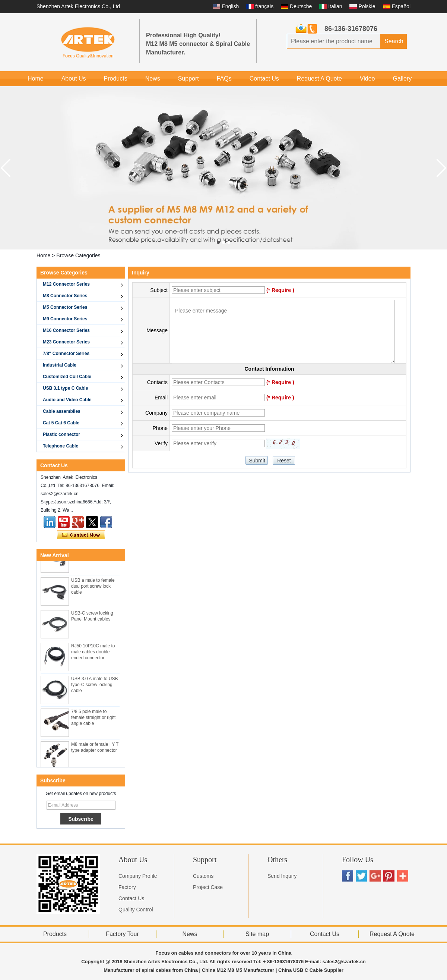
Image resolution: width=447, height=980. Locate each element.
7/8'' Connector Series (66, 354)
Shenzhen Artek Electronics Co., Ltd (78, 6)
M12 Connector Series (66, 284)
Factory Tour (122, 934)
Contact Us (264, 78)
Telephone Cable (61, 446)
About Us (74, 78)
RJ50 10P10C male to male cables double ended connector (93, 653)
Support (188, 78)
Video (367, 78)
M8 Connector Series (65, 296)
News (153, 78)
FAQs (224, 78)
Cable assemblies (62, 411)
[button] (218, 242)
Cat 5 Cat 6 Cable (61, 423)
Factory (127, 887)
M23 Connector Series (66, 342)
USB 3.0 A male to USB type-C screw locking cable (94, 686)
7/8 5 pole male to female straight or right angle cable (93, 719)
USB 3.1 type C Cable (65, 388)
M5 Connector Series (65, 307)
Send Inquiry (282, 876)
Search (394, 41)
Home (36, 78)
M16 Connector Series (66, 330)
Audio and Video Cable (67, 400)
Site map (257, 934)
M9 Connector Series (65, 319)
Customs (203, 876)
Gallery (402, 78)
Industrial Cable (60, 365)
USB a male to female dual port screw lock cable (93, 587)
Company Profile (138, 876)
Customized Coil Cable (67, 377)
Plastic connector (61, 434)
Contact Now (81, 535)
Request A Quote (319, 78)
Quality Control (136, 910)
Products (116, 78)
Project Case (208, 887)
